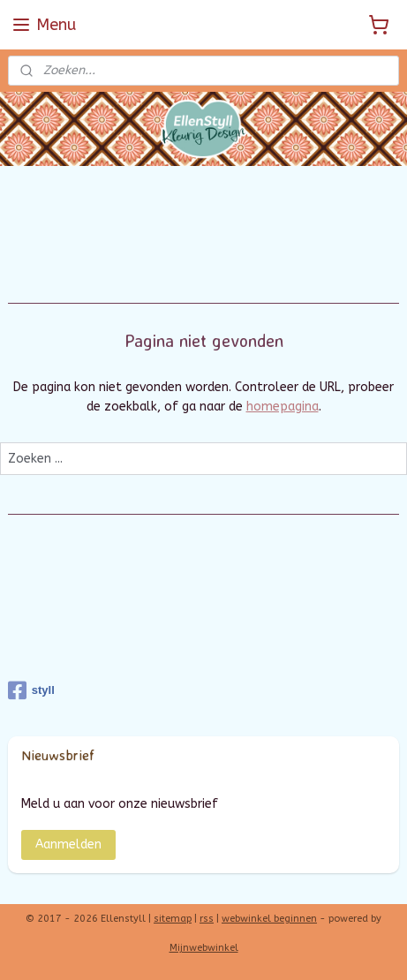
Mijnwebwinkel (204, 948)
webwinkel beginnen (269, 919)
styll (31, 690)
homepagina (283, 407)
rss (207, 919)
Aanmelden (68, 844)
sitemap (173, 919)
